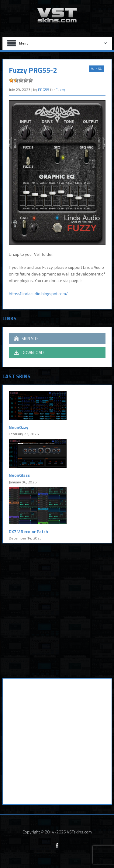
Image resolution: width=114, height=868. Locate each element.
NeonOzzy (19, 427)
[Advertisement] (57, 615)
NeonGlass (19, 475)
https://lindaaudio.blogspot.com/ (38, 294)
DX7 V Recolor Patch (28, 531)
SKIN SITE (26, 339)
